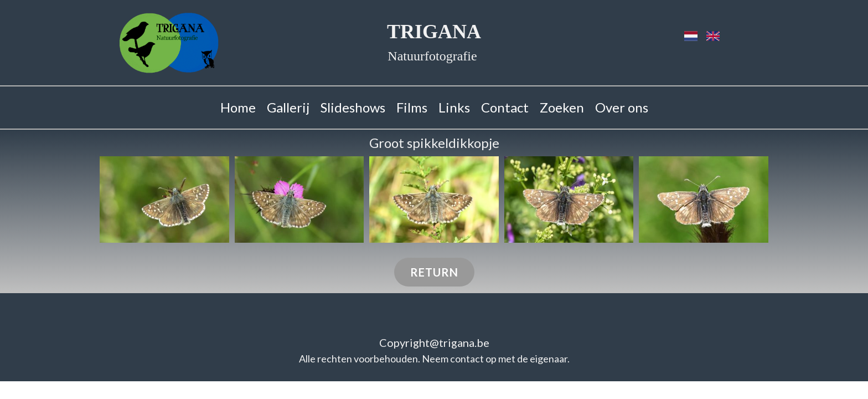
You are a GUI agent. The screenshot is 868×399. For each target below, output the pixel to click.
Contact (505, 107)
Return (434, 272)
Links (454, 107)
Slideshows (353, 107)
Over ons (622, 107)
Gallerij (288, 107)
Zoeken (562, 107)
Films (412, 107)
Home (238, 107)
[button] (164, 199)
